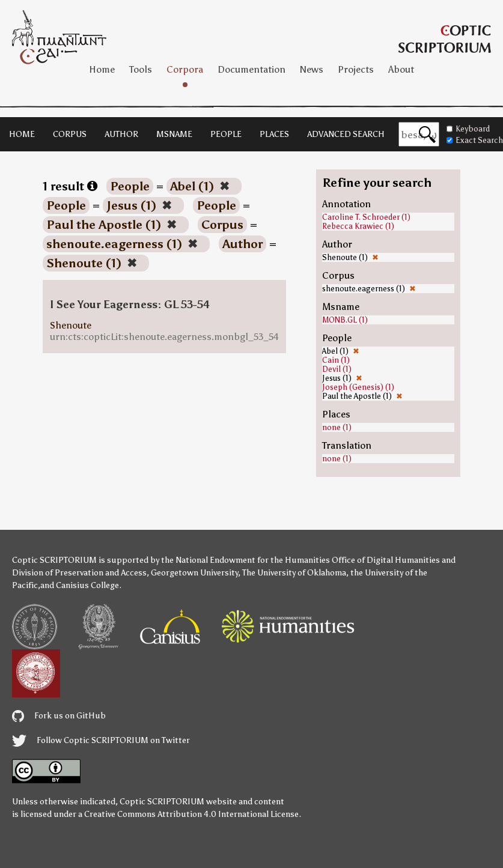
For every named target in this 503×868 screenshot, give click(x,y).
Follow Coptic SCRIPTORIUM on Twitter (101, 740)
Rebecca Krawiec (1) (358, 226)
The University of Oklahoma (294, 573)
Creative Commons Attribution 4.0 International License (191, 814)
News (312, 69)
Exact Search (475, 140)
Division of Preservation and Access (79, 573)
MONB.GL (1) (345, 320)
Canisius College (87, 585)
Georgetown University (194, 573)
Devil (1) (337, 369)
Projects (356, 69)
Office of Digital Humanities (386, 560)
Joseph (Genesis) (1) (358, 387)
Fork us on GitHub (59, 716)
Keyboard (468, 129)
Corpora (185, 69)
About (401, 69)
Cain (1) (336, 360)
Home (102, 69)
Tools (141, 69)
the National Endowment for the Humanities (245, 560)
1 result (70, 186)
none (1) (337, 427)
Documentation (251, 69)
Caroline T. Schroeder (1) (366, 217)
